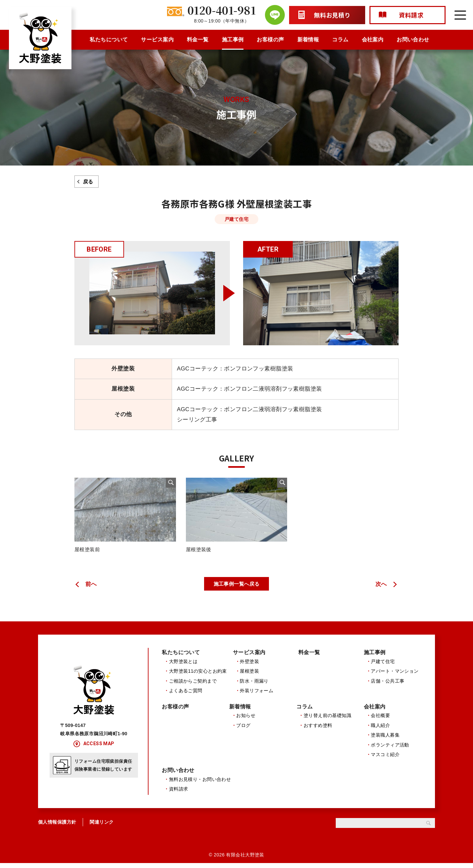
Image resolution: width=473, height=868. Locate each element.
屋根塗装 (249, 675)
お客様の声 (270, 40)
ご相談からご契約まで (193, 685)
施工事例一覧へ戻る (237, 588)
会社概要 (380, 720)
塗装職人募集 (385, 740)
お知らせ (246, 720)
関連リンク (102, 827)
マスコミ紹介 (385, 759)
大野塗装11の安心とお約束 (198, 675)
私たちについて (109, 40)
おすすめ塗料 (318, 730)
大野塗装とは (183, 666)
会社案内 (373, 40)
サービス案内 (157, 40)
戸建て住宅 (383, 666)
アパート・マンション (395, 675)
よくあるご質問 (186, 695)
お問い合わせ (413, 40)
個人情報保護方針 (57, 827)
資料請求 (179, 794)
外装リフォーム (257, 695)
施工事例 (233, 40)
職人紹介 (380, 730)
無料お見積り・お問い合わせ (200, 784)
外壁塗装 (249, 666)
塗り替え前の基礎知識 (327, 720)
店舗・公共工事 (387, 685)
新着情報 (308, 40)
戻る (88, 182)
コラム (340, 40)
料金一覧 (198, 40)
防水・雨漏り (254, 685)
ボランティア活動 (390, 749)
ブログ (243, 730)
